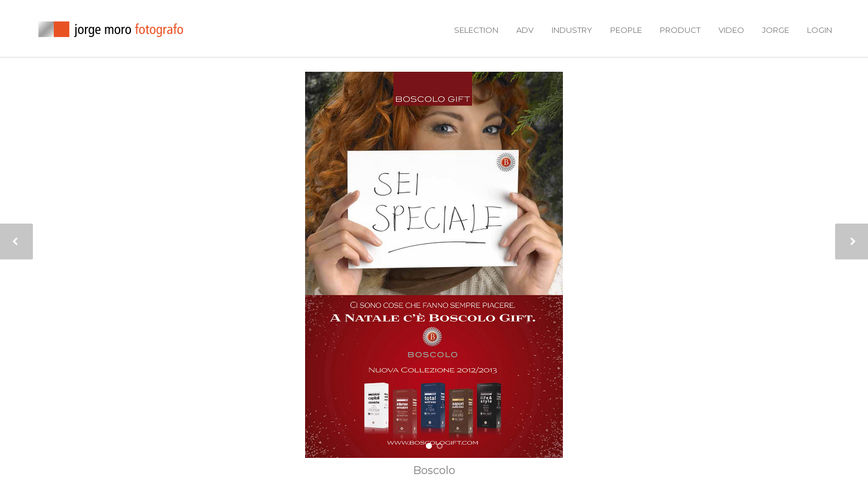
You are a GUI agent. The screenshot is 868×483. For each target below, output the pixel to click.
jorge (776, 30)
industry (572, 30)
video (731, 30)
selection (476, 30)
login (820, 30)
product (680, 30)
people (626, 30)
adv (525, 30)
